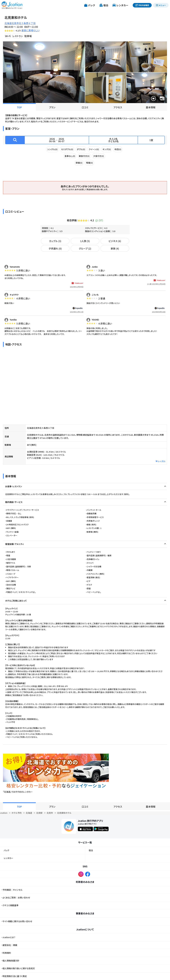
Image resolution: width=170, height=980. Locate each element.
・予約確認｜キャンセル (12, 890)
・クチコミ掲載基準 (10, 905)
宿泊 (91, 850)
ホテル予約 (16, 813)
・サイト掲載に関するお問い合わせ (17, 921)
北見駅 (39, 813)
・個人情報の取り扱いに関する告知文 (18, 968)
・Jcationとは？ (8, 937)
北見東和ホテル (64, 813)
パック (6, 850)
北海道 (29, 813)
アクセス (118, 107)
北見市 (50, 813)
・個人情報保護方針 (10, 961)
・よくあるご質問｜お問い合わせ (16, 898)
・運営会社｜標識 (9, 945)
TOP (19, 107)
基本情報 (151, 107)
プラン (52, 107)
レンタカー (8, 858)
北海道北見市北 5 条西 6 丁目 (20, 23)
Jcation (4, 813)
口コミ (85, 107)
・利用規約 (6, 953)
